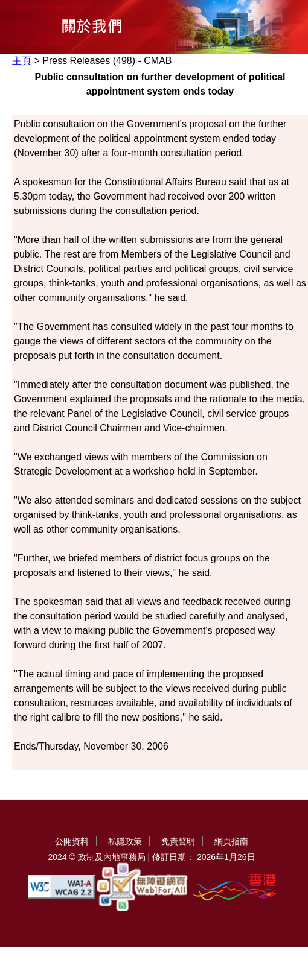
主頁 (22, 61)
